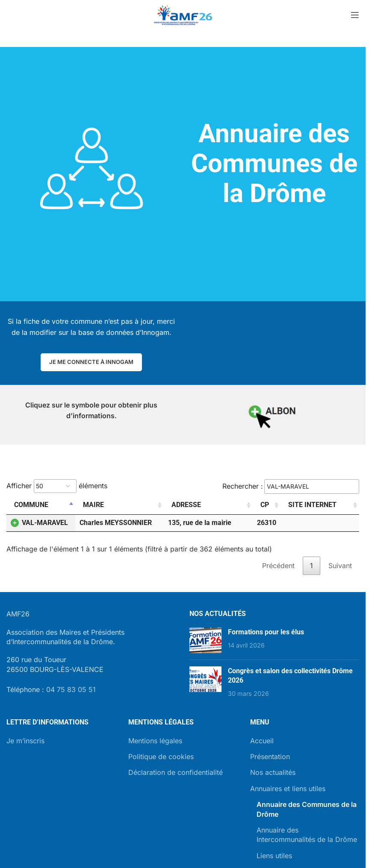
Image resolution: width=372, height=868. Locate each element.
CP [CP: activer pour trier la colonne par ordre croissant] (265, 505)
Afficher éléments (57, 486)
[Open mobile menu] (355, 15)
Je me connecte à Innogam (91, 362)
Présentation (270, 757)
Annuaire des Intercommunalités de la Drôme (307, 835)
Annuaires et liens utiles (288, 789)
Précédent (278, 566)
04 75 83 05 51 (71, 689)
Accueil (262, 741)
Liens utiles (274, 856)
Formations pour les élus (266, 632)
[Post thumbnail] (205, 640)
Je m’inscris (25, 741)
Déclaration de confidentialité (176, 772)
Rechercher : (291, 487)
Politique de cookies (161, 757)
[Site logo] (183, 14)
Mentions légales (155, 741)
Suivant (340, 566)
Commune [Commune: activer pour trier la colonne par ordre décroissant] (31, 505)
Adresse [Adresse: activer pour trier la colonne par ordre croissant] (186, 505)
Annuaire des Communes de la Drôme (307, 809)
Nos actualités (273, 772)
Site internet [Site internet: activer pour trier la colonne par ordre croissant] (312, 505)
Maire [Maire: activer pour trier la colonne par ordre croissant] (93, 505)
